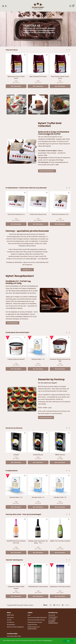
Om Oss (9, 620)
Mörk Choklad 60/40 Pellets (38, 77)
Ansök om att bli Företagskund (15, 627)
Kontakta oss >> (27, 270)
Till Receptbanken (13, 323)
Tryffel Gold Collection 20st (38, 214)
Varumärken (10, 618)
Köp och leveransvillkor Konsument (37, 618)
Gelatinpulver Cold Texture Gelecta (60, 587)
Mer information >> (48, 640)
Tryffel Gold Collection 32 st (16, 214)
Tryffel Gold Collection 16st (60, 214)
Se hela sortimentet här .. (47, 171)
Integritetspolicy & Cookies (35, 622)
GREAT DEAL (10, 615)
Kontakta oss (11, 622)
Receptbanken (11, 625)
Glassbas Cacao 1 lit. (38, 497)
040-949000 (52, 621)
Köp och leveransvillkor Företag (36, 620)
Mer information (16, 86)
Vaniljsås (16, 455)
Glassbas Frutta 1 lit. (60, 497)
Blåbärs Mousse (60, 455)
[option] (16, 71)
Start (29, 615)
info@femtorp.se (53, 623)
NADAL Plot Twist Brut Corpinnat (60, 541)
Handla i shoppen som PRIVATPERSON (34, 628)
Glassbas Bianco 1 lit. (38, 359)
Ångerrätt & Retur (33, 625)
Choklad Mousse (38, 455)
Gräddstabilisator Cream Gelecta (38, 587)
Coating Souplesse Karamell (16, 359)
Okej (68, 641)
